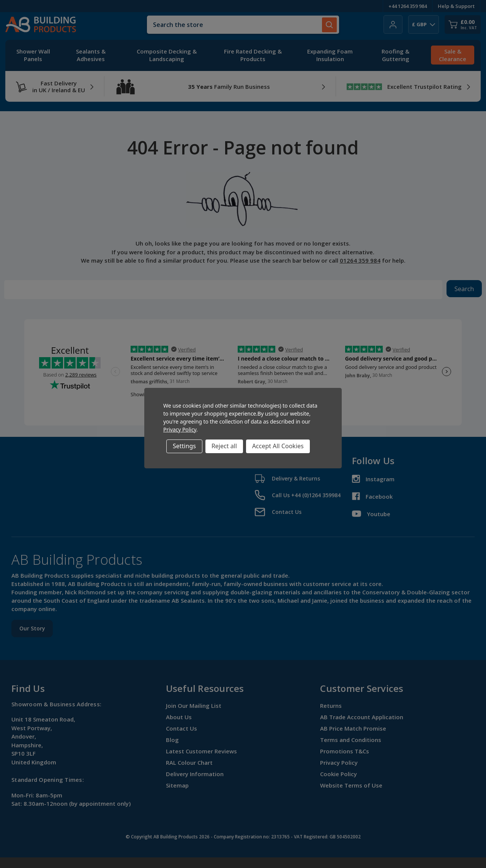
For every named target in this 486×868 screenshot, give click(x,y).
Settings (184, 446)
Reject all (224, 446)
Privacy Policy (180, 429)
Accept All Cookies (278, 446)
